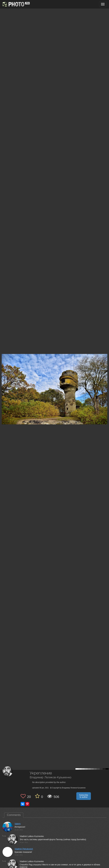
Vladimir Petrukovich (24, 849)
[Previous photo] (3, 378)
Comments (14, 815)
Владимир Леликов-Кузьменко (51, 778)
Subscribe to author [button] (84, 796)
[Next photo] (106, 378)
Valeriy (18, 824)
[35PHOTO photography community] (16, 4)
